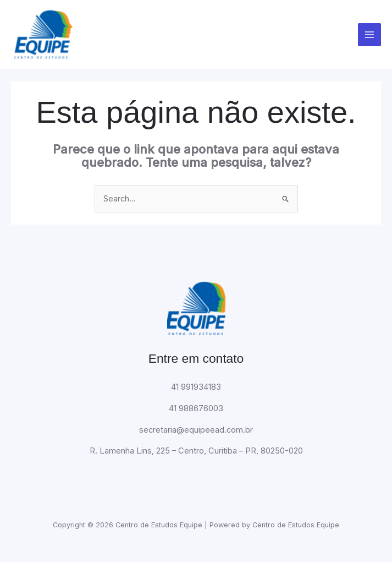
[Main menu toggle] (369, 35)
